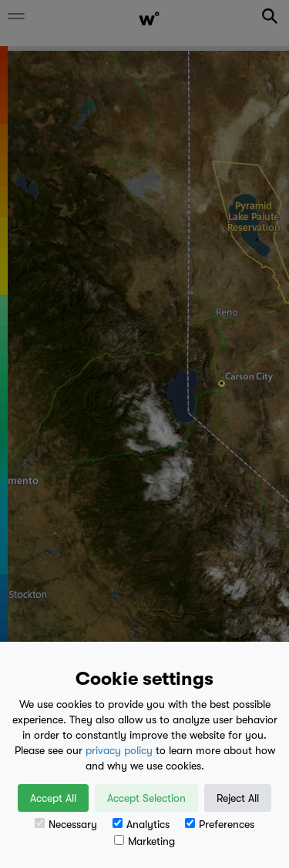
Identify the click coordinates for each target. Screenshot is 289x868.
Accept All (53, 798)
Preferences (220, 824)
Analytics (141, 824)
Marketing (144, 841)
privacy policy (119, 750)
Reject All (238, 798)
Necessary (66, 824)
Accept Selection (146, 798)
